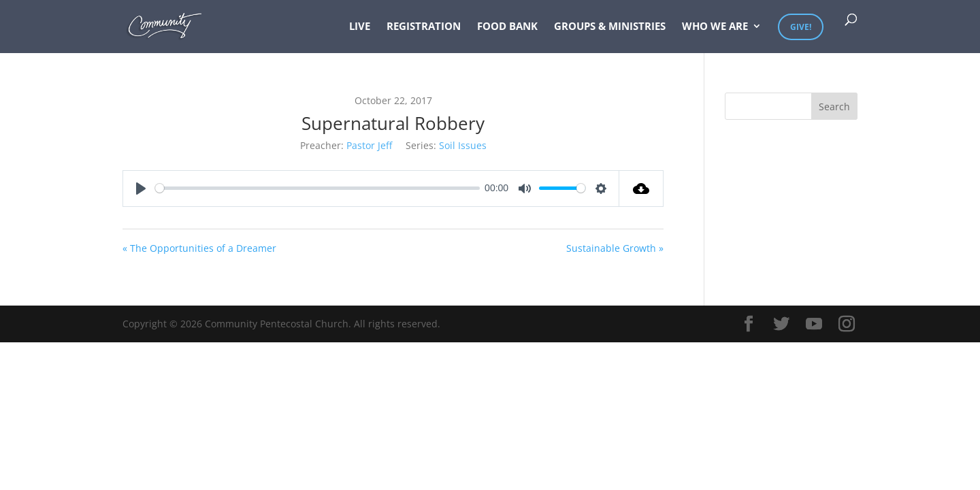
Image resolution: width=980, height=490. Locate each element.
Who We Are (715, 27)
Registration (424, 27)
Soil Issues (463, 145)
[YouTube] (814, 324)
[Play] (141, 189)
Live (360, 27)
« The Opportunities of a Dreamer (199, 248)
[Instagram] (847, 324)
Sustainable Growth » (615, 248)
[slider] (317, 188)
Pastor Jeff (369, 145)
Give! (801, 27)
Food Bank (507, 27)
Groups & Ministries (610, 27)
